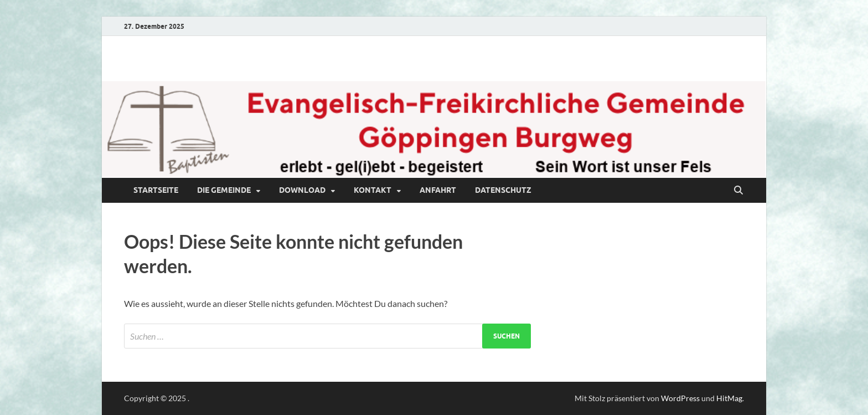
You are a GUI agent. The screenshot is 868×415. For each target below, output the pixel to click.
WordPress (680, 398)
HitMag (729, 398)
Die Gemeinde (224, 190)
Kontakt (373, 190)
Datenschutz (503, 190)
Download (302, 190)
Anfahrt (438, 190)
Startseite (156, 190)
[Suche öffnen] (738, 191)
